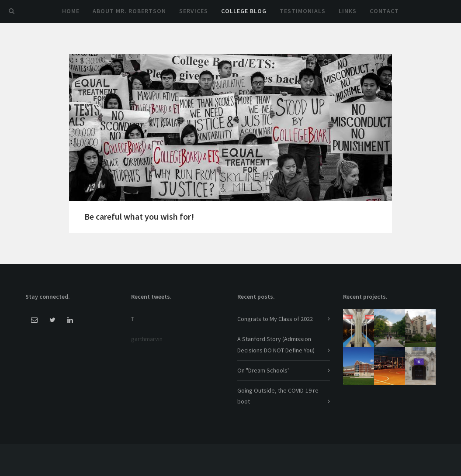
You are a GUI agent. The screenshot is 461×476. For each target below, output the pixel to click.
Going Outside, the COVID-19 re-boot (279, 396)
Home (71, 11)
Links (348, 11)
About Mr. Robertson (129, 11)
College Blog (244, 11)
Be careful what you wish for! (139, 216)
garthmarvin (147, 339)
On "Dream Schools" (263, 370)
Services (194, 11)
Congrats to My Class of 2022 (275, 319)
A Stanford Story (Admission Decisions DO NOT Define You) (276, 344)
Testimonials (303, 11)
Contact (384, 11)
